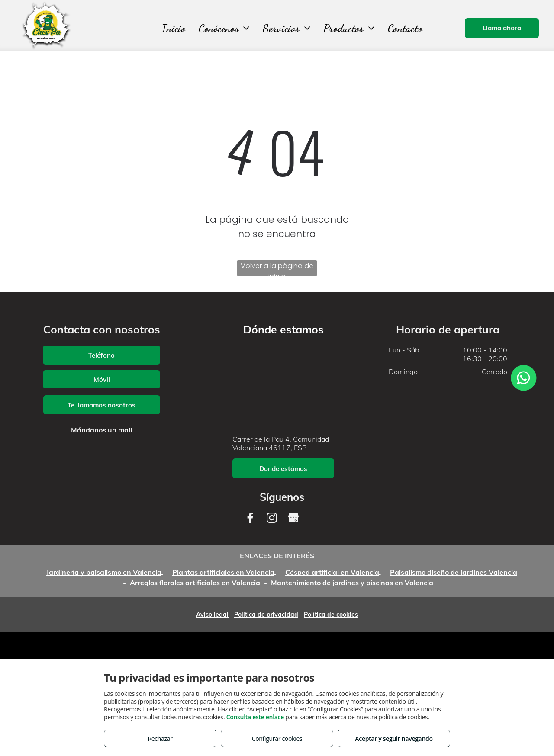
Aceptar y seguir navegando (394, 738)
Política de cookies (331, 615)
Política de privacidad (266, 615)
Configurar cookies (277, 738)
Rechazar (160, 738)
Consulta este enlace (255, 717)
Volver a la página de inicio (277, 269)
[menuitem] (174, 28)
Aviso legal (212, 615)
